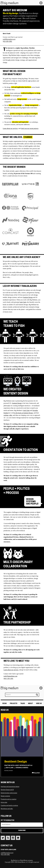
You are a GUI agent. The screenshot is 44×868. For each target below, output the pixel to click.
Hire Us (39, 704)
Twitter (3, 838)
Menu (41, 3)
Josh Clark (23, 302)
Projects (14, 704)
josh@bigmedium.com (9, 39)
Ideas (4, 704)
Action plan (4, 803)
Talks (23, 704)
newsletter (10, 820)
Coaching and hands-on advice (9, 806)
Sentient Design (28, 297)
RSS (8, 838)
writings (6, 415)
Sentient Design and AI (7, 790)
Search (37, 695)
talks (11, 415)
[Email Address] (22, 825)
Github (18, 838)
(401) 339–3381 (7, 42)
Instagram (13, 838)
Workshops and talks (7, 809)
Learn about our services (10, 128)
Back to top (41, 688)
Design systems (5, 796)
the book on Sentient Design (24, 413)
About (30, 704)
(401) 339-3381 (5, 855)
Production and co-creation (9, 799)
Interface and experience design (10, 787)
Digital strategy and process (9, 793)
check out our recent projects (30, 128)
